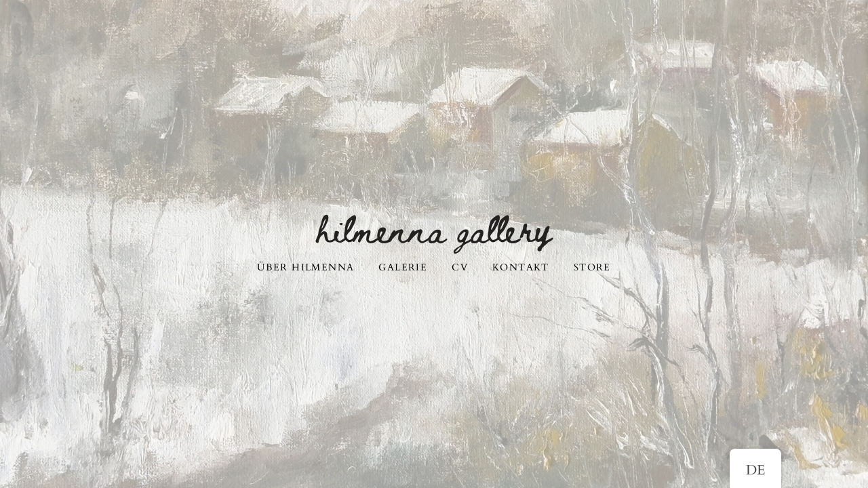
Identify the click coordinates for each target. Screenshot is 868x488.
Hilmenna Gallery (434, 228)
